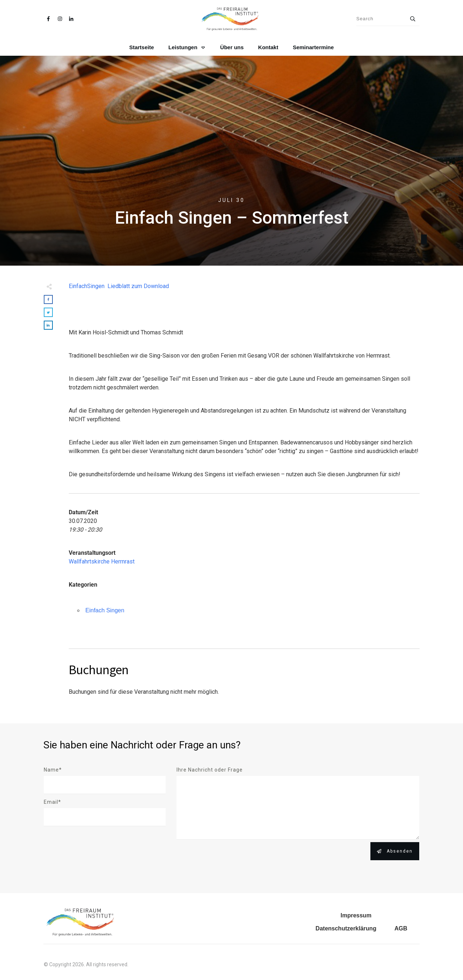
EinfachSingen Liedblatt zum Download (119, 286)
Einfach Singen (105, 610)
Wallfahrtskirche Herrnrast (102, 561)
